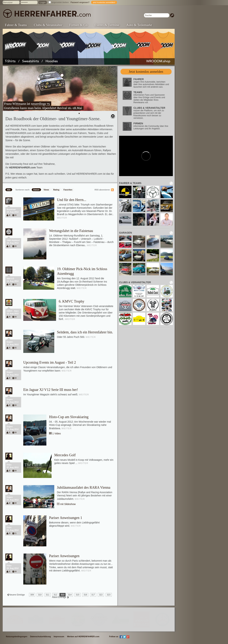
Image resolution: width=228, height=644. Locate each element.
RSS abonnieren (102, 190)
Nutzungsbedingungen (17, 636)
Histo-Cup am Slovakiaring (69, 417)
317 (93, 595)
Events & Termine (107, 25)
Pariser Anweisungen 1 (66, 518)
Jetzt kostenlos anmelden (146, 72)
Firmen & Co (78, 25)
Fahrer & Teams (16, 25)
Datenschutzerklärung (40, 636)
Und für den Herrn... (72, 200)
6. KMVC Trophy (72, 301)
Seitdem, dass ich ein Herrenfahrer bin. (85, 332)
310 (40, 595)
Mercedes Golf (65, 455)
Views (46, 190)
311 (48, 595)
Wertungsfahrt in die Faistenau (71, 231)
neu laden (171, 183)
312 (55, 595)
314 (70, 595)
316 (85, 595)
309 (32, 595)
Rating (56, 190)
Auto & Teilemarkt (139, 25)
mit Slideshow (68, 504)
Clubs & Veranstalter (48, 25)
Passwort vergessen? (80, 2)
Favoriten (68, 190)
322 (101, 595)
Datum (36, 190)
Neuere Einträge (17, 595)
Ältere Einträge (59, 597)
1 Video (57, 434)
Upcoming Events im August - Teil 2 (50, 362)
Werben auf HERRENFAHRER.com (83, 636)
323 (109, 595)
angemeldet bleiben (60, 2)
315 (78, 595)
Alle (9, 190)
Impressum (59, 636)
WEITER (62, 218)
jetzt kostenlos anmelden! (104, 2)
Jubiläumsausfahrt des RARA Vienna (84, 487)
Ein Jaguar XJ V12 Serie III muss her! (51, 390)
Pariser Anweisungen (64, 556)
